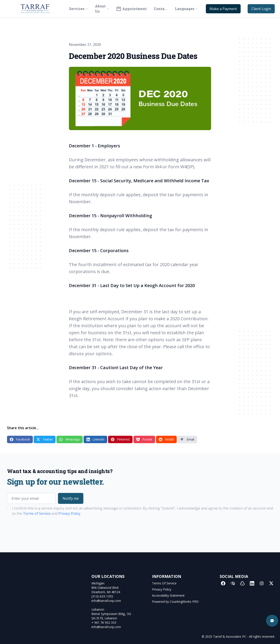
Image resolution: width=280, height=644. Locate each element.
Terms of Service (37, 513)
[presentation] (40, 530)
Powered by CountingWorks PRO (175, 602)
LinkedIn (95, 439)
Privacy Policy (69, 513)
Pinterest (120, 439)
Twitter (45, 439)
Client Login (261, 9)
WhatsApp (70, 439)
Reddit (166, 439)
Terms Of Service (164, 583)
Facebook (20, 439)
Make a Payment (223, 9)
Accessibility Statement (168, 595)
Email (187, 439)
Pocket (144, 439)
